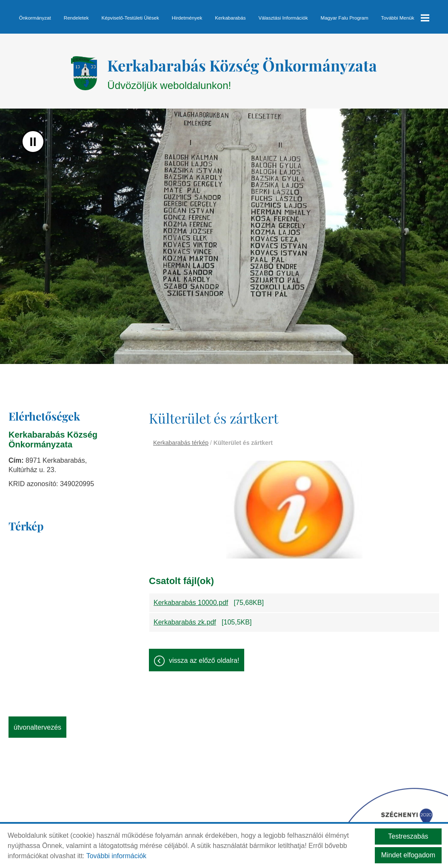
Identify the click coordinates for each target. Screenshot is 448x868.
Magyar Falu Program (344, 18)
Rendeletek (76, 18)
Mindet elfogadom (408, 855)
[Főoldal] (84, 69)
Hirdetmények (187, 18)
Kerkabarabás (230, 18)
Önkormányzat (35, 18)
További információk (116, 856)
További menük (405, 18)
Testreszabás (408, 836)
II (33, 137)
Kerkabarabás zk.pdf (185, 618)
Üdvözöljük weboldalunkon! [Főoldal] (242, 69)
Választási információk (283, 18)
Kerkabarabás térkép (181, 438)
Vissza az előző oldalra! (204, 656)
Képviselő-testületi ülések (130, 18)
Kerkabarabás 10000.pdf (191, 598)
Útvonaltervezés (37, 723)
